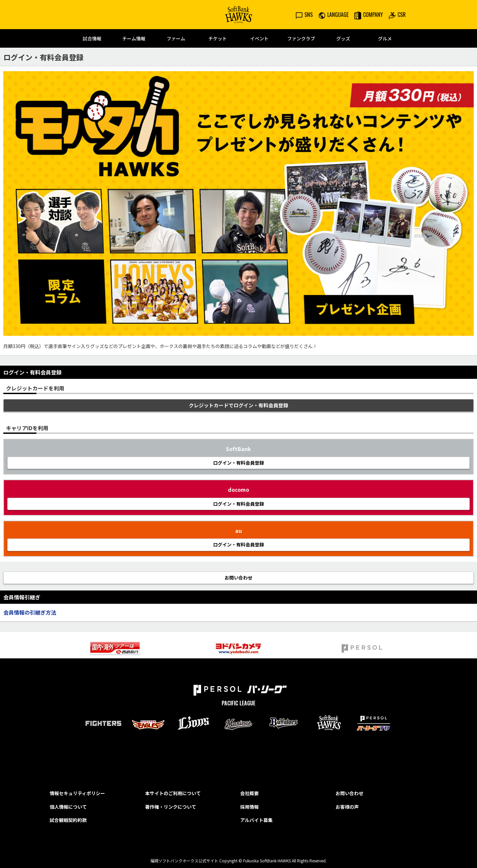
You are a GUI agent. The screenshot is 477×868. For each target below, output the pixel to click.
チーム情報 (134, 38)
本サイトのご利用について (173, 793)
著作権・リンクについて (171, 807)
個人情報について (68, 807)
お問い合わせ (349, 793)
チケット (218, 38)
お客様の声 (347, 807)
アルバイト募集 (256, 820)
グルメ (385, 38)
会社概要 (249, 793)
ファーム (176, 38)
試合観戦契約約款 (68, 820)
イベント (259, 38)
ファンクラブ (301, 38)
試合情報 (92, 38)
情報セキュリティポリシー (77, 793)
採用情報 (249, 807)
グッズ (343, 38)
